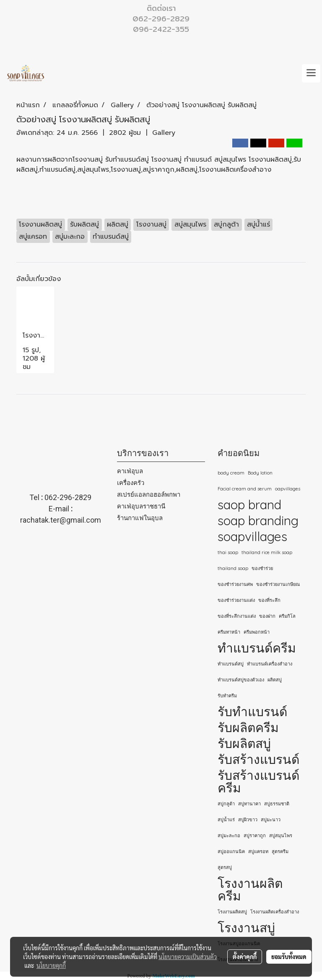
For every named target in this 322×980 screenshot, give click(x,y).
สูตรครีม (280, 851)
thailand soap (233, 568)
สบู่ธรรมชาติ (277, 804)
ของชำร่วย (262, 568)
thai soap (228, 552)
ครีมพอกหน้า (257, 632)
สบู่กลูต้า (226, 804)
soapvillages (252, 536)
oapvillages (288, 489)
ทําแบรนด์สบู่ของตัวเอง (241, 680)
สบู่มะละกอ (229, 836)
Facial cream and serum (245, 489)
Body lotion (260, 473)
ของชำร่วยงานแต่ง (236, 600)
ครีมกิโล (287, 616)
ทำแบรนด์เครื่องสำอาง (270, 664)
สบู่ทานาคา (249, 804)
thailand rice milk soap (267, 552)
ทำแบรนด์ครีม (257, 648)
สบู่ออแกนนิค (231, 851)
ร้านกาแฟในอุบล (140, 518)
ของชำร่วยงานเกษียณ (278, 584)
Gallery (164, 133)
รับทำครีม (227, 696)
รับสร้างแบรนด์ (258, 759)
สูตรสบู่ (225, 867)
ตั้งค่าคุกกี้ (245, 957)
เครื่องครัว (131, 483)
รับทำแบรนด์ (252, 712)
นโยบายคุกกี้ (51, 965)
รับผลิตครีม (248, 727)
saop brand (249, 505)
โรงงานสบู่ (246, 928)
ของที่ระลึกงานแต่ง (237, 616)
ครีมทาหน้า (229, 632)
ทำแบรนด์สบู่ (231, 664)
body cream (231, 473)
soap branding (258, 521)
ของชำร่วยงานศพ (235, 584)
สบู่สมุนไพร (281, 836)
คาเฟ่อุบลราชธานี (141, 506)
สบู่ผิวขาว (248, 820)
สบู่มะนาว (271, 820)
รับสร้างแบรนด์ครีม (258, 781)
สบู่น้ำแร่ (226, 820)
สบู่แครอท (258, 851)
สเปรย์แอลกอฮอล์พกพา (149, 494)
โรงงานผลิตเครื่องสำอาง (275, 912)
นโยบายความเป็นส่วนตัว (188, 957)
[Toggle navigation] (311, 73)
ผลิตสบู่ (275, 680)
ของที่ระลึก (269, 600)
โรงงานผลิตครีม (250, 890)
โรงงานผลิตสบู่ (232, 912)
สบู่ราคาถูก (255, 836)
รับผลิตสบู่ (244, 743)
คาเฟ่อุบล (130, 471)
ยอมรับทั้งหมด (289, 957)
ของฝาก (267, 616)
